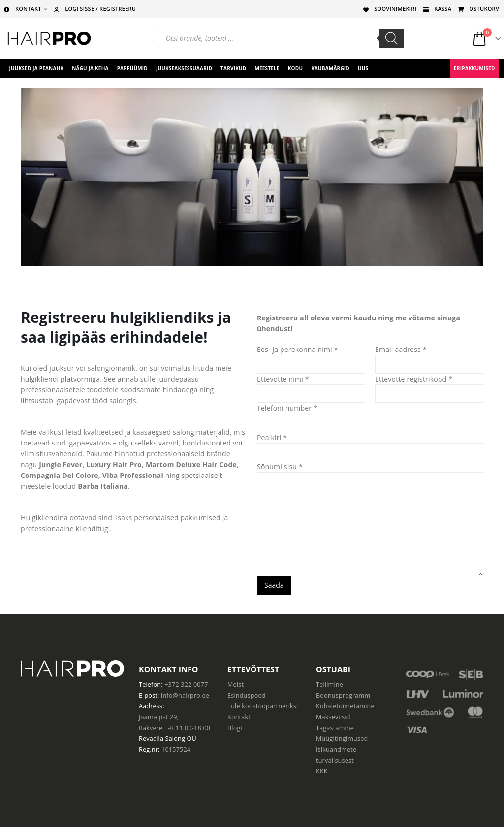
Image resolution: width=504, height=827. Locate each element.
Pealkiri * (272, 437)
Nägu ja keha (90, 68)
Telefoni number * (287, 408)
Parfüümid (132, 68)
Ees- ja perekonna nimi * (298, 349)
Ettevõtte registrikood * (414, 379)
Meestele (267, 68)
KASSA (436, 9)
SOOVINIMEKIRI (389, 9)
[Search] (392, 38)
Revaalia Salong (162, 739)
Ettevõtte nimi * (283, 379)
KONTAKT (22, 9)
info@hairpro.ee (185, 695)
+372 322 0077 (186, 684)
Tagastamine (335, 728)
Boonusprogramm (343, 695)
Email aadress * (401, 349)
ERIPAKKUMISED (474, 68)
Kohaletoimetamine (345, 706)
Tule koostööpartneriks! (263, 706)
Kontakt (239, 717)
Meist (236, 684)
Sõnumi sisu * (280, 466)
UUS (363, 68)
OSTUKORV (478, 9)
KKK (322, 771)
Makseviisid (333, 717)
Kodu (295, 68)
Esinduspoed (247, 695)
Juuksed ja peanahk (37, 68)
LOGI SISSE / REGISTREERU (94, 9)
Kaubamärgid (330, 68)
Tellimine (330, 684)
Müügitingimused (342, 739)
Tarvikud (233, 68)
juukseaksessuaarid (184, 68)
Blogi (235, 728)
